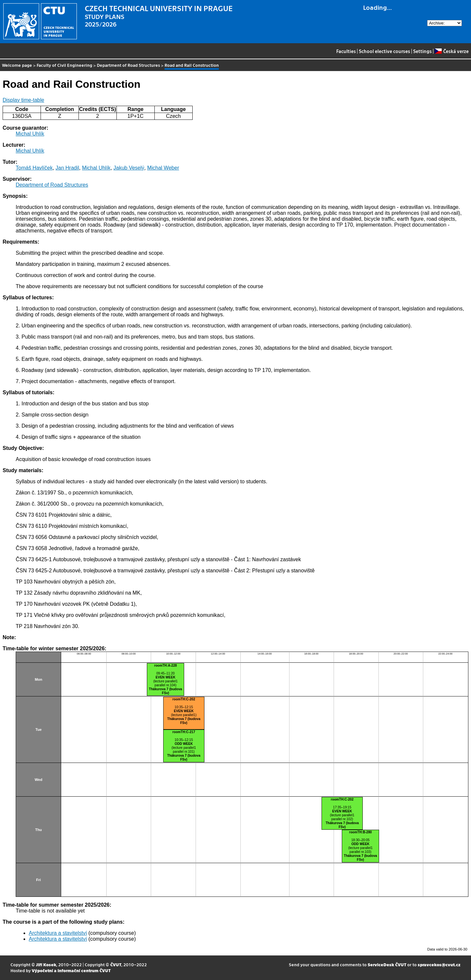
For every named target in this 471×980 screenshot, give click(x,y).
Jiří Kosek (46, 964)
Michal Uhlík (30, 134)
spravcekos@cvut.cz (439, 964)
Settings (422, 51)
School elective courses (384, 51)
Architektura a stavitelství (58, 933)
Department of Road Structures (128, 65)
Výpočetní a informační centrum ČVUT (71, 970)
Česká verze (452, 51)
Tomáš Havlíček (34, 168)
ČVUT (116, 964)
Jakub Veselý (129, 168)
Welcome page (17, 65)
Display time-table (23, 100)
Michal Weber (163, 168)
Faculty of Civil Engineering (64, 65)
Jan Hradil (67, 168)
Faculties (346, 51)
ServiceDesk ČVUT (387, 964)
